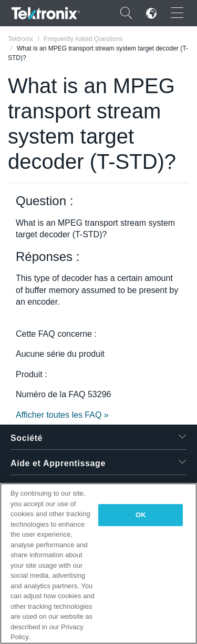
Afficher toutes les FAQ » (62, 415)
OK (141, 515)
